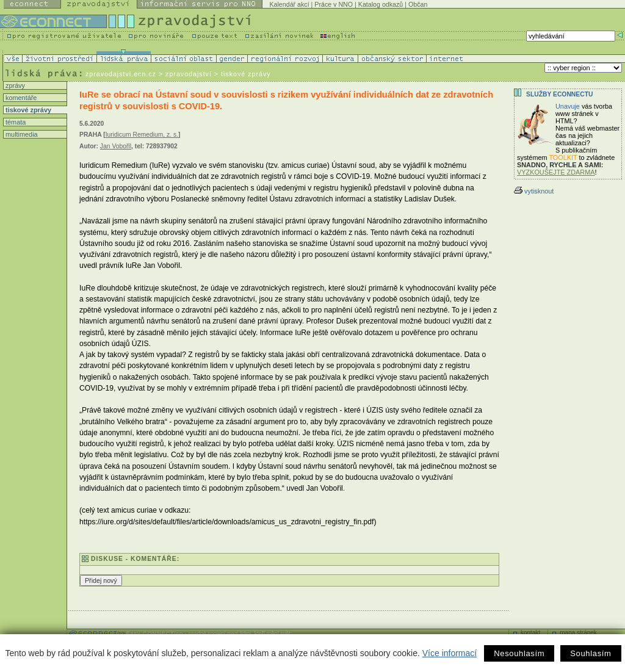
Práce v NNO (334, 4)
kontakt (530, 633)
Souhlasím (591, 653)
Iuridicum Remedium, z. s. (142, 135)
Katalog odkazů (381, 4)
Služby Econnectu (559, 94)
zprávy (14, 85)
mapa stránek (578, 633)
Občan (418, 4)
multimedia (21, 134)
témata (15, 122)
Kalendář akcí (289, 4)
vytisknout (534, 191)
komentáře (20, 98)
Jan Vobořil (116, 146)
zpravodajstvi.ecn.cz (121, 74)
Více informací (450, 653)
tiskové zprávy (27, 110)
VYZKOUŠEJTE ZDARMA (556, 172)
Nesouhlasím (519, 653)
